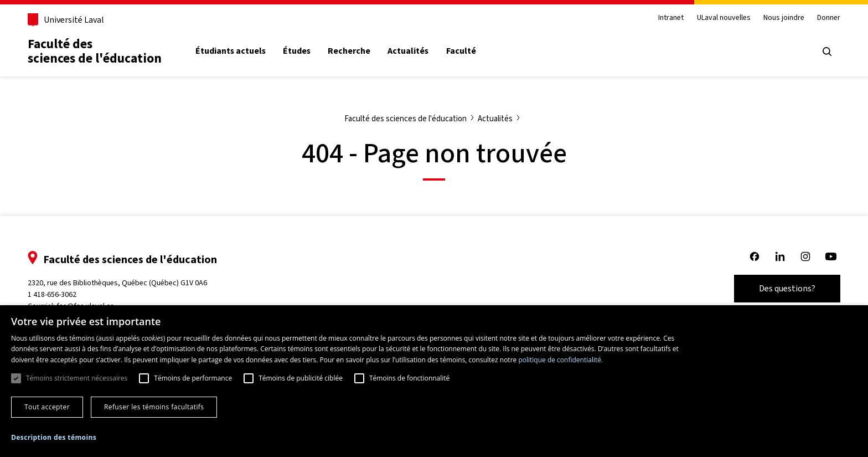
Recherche (349, 51)
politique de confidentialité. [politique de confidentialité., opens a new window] (560, 360)
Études (297, 51)
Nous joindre (784, 18)
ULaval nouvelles (724, 18)
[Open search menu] (827, 52)
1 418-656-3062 (52, 294)
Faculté (461, 51)
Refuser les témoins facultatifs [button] (154, 407)
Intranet (671, 18)
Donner (829, 18)
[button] (54, 438)
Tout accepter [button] (47, 407)
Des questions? (787, 288)
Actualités (408, 51)
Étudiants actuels (231, 51)
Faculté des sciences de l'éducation (95, 51)
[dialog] (434, 381)
